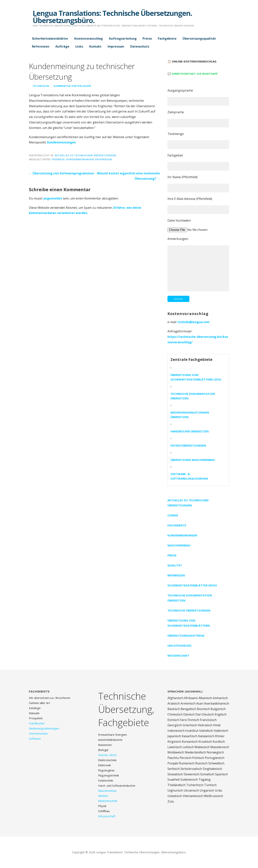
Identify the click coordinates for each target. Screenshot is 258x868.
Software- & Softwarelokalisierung (189, 476)
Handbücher (37, 723)
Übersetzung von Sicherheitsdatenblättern (189, 623)
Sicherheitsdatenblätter (50, 39)
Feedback (58, 159)
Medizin (103, 796)
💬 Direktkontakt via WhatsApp (193, 74)
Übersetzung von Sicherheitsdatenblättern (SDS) (196, 377)
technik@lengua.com (194, 322)
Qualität (175, 565)
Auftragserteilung (123, 39)
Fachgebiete (167, 39)
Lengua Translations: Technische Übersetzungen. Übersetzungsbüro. (112, 17)
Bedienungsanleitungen (44, 728)
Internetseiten (38, 733)
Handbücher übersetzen (190, 431)
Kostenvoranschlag (89, 39)
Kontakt (95, 46)
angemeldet (53, 198)
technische (41, 86)
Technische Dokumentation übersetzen (193, 396)
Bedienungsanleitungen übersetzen (190, 415)
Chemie (173, 515)
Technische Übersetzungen (189, 610)
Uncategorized (179, 645)
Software (35, 739)
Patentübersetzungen (188, 445)
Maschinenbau (179, 545)
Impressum (116, 46)
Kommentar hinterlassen (72, 86)
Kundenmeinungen (61, 142)
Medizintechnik (108, 801)
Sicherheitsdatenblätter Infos (192, 585)
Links (79, 46)
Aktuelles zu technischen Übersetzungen (85, 155)
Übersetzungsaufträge (186, 635)
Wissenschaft (178, 655)
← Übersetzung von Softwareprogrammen (62, 173)
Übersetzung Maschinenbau (193, 460)
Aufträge (62, 46)
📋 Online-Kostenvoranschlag (192, 61)
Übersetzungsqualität (199, 39)
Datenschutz (140, 46)
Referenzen (41, 46)
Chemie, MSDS (107, 755)
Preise (147, 39)
